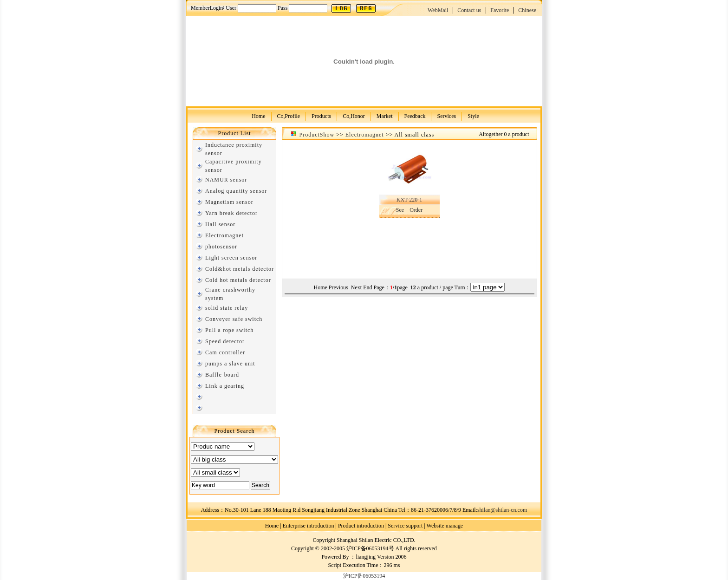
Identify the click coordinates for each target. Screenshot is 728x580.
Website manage (445, 526)
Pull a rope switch (229, 330)
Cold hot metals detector (238, 280)
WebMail (438, 10)
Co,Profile (289, 116)
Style (473, 116)
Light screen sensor (231, 258)
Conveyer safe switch (234, 319)
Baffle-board (222, 375)
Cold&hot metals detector (240, 269)
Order (416, 210)
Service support (405, 526)
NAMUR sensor (226, 180)
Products (321, 116)
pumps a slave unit (230, 364)
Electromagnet (224, 235)
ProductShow (317, 135)
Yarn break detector (231, 213)
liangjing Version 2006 (381, 557)
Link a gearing (225, 386)
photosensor (221, 247)
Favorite (500, 10)
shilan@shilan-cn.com (502, 510)
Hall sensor (220, 224)
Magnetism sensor (229, 202)
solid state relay (227, 308)
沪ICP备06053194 (364, 576)
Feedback (415, 116)
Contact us (469, 10)
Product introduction (361, 526)
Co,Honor (354, 116)
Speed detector (225, 341)
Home (258, 116)
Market (385, 116)
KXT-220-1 (409, 200)
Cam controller (225, 352)
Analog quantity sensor (236, 191)
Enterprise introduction (309, 526)
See (400, 210)
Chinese (527, 10)
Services (446, 116)
